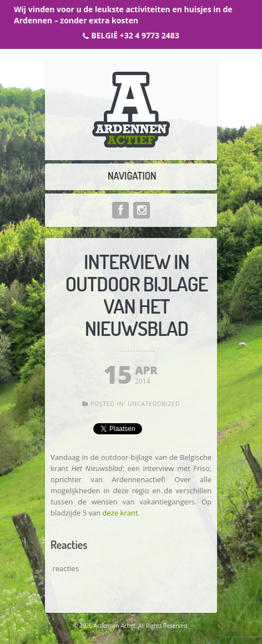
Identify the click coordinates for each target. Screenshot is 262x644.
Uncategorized (154, 404)
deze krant (120, 513)
